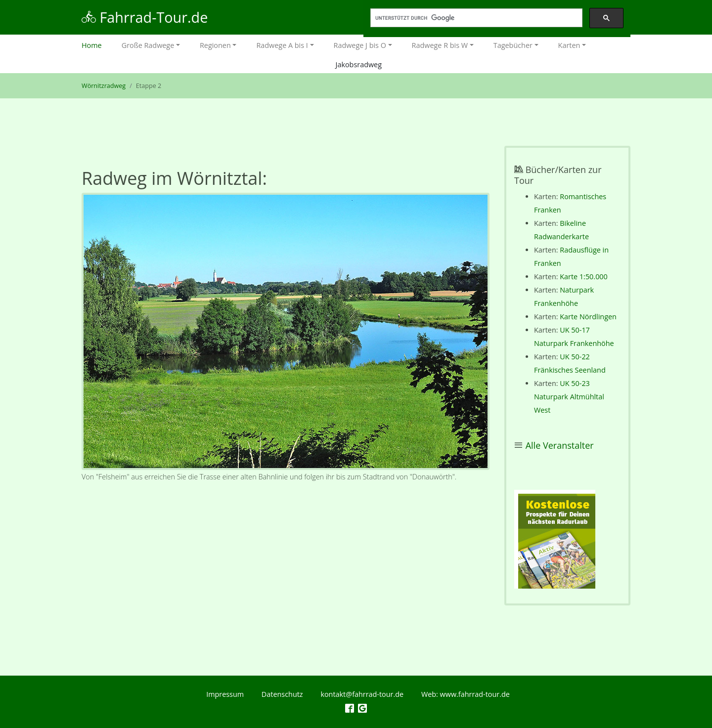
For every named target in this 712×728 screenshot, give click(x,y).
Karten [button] (569, 45)
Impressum (225, 694)
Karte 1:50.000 (584, 277)
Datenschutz (282, 694)
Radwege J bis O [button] (360, 45)
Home (97, 44)
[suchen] (475, 18)
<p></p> (555, 539)
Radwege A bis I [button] (282, 45)
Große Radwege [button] (148, 45)
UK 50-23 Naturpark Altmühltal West (569, 397)
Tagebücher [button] (513, 45)
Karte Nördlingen (588, 317)
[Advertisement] (286, 582)
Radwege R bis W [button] (440, 45)
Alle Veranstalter (560, 445)
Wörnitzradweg (104, 86)
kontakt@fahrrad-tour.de (362, 694)
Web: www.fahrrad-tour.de (466, 694)
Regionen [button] (215, 45)
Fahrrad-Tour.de (145, 17)
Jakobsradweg (359, 64)
